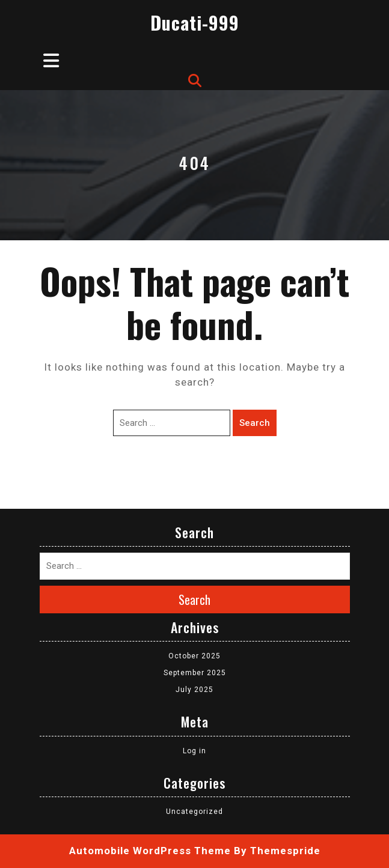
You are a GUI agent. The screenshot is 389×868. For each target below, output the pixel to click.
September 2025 (195, 673)
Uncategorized (194, 812)
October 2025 (194, 656)
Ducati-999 (195, 23)
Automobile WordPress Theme (150, 851)
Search (255, 423)
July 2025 (194, 690)
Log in (194, 751)
